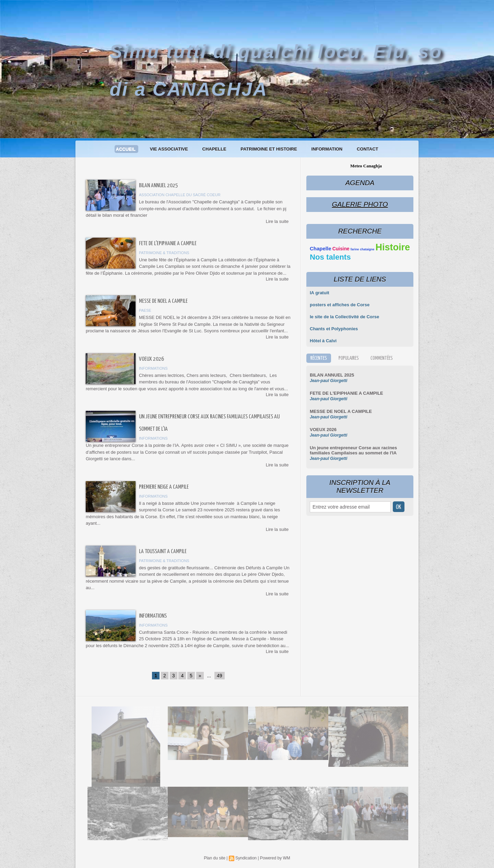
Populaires (349, 358)
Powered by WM (275, 858)
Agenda (360, 183)
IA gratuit (320, 293)
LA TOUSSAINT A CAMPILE (163, 552)
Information (328, 149)
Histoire (393, 247)
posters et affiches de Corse (340, 305)
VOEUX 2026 (151, 359)
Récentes (319, 358)
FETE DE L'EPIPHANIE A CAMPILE (168, 244)
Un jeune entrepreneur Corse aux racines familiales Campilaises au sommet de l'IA (353, 450)
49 (220, 676)
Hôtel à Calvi (323, 341)
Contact (368, 149)
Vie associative (170, 149)
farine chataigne (363, 249)
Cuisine (341, 249)
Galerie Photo (360, 204)
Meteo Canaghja (366, 166)
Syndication (246, 858)
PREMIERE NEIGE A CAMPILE (164, 487)
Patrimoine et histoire (269, 149)
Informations (153, 616)
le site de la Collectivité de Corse (344, 317)
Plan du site (215, 858)
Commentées (382, 358)
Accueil (126, 149)
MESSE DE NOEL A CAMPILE (163, 301)
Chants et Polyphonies (334, 329)
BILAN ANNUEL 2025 (158, 186)
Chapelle (215, 149)
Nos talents (330, 257)
